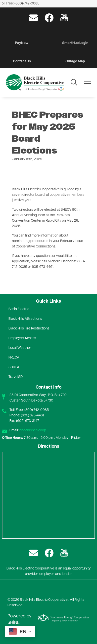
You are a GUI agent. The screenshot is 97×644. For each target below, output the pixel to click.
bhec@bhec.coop (33, 430)
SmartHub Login (75, 43)
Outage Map (75, 61)
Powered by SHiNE (20, 620)
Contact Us (22, 61)
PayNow (22, 43)
